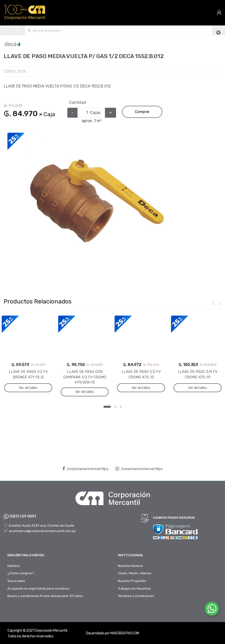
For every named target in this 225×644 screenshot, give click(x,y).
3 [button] (121, 407)
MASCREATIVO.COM (125, 633)
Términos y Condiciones (136, 596)
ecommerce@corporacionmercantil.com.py (40, 531)
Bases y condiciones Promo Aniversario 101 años (45, 596)
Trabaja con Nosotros (134, 588)
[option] (94, 203)
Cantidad (78, 102)
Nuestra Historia (130, 566)
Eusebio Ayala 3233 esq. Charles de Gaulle (39, 525)
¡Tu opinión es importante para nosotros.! (39, 588)
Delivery (14, 566)
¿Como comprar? (21, 573)
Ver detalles (28, 388)
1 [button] (107, 407)
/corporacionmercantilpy (85, 469)
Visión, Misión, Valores (135, 573)
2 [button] (115, 407)
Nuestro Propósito (132, 581)
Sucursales (16, 581)
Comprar (142, 112)
